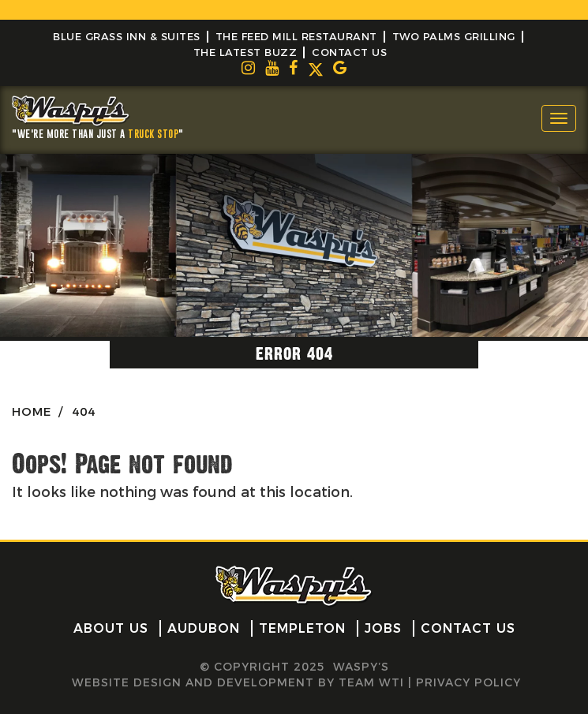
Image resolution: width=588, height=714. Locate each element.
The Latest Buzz (245, 52)
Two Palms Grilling (454, 36)
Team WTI (371, 682)
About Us (111, 628)
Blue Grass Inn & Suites (127, 36)
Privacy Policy (468, 682)
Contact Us (349, 52)
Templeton (302, 628)
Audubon (204, 628)
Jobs (383, 628)
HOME (32, 411)
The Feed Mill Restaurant (296, 36)
